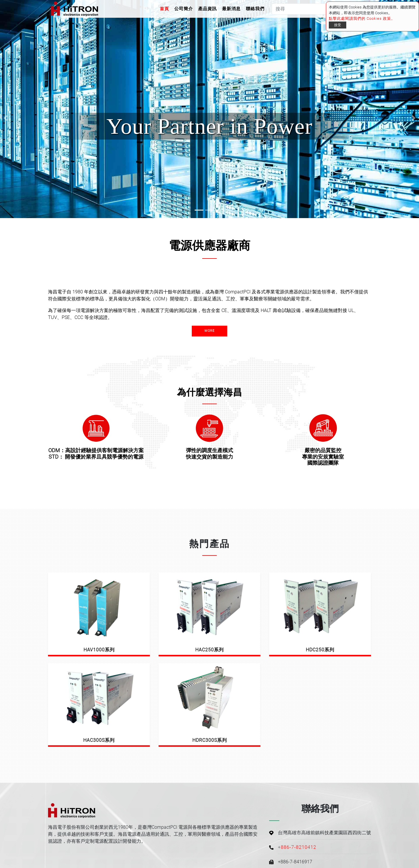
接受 (338, 25)
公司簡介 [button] (184, 9)
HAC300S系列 (99, 740)
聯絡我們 (255, 9)
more (210, 331)
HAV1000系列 (99, 650)
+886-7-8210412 (297, 847)
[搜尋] (305, 9)
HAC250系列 (210, 650)
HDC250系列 (320, 650)
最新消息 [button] (231, 9)
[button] (6, 118)
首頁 (166, 8)
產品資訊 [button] (207, 9)
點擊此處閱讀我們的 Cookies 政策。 (362, 18)
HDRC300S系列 (210, 740)
